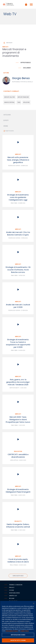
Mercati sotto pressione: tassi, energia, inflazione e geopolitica (18, 160)
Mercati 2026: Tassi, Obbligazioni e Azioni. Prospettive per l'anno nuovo (18, 420)
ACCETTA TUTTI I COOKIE (18, 640)
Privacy (12, 587)
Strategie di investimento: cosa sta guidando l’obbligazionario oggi (18, 197)
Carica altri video (18, 576)
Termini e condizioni (16, 585)
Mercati (18, 154)
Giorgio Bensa (21, 78)
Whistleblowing (14, 593)
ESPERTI (6, 120)
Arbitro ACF (13, 596)
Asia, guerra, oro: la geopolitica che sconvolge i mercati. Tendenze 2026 (18, 382)
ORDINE (6, 126)
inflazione (26, 102)
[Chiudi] (34, 603)
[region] (18, 622)
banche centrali (9, 102)
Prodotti (18, 521)
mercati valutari (10, 97)
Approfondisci (26, 63)
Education (18, 451)
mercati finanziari (23, 97)
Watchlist (8, 43)
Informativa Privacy (12, 631)
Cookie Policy (25, 631)
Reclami (12, 598)
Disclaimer (27, 68)
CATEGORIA (7, 115)
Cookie (12, 590)
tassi (19, 102)
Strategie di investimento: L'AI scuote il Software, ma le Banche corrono (18, 270)
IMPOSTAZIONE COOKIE (18, 635)
